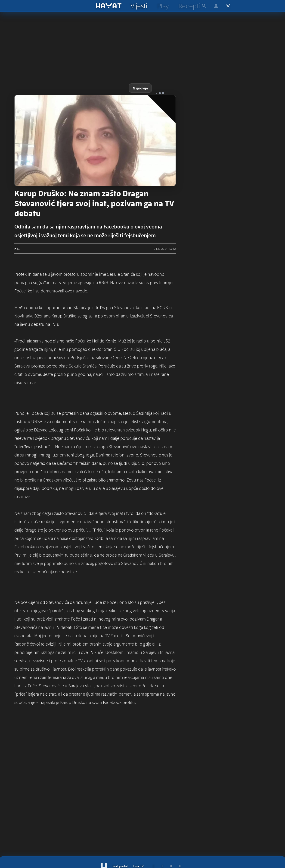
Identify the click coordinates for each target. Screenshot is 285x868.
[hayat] (109, 6)
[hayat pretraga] (204, 6)
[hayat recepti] (189, 6)
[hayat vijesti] (139, 6)
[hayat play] (163, 6)
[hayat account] (216, 6)
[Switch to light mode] (228, 6)
